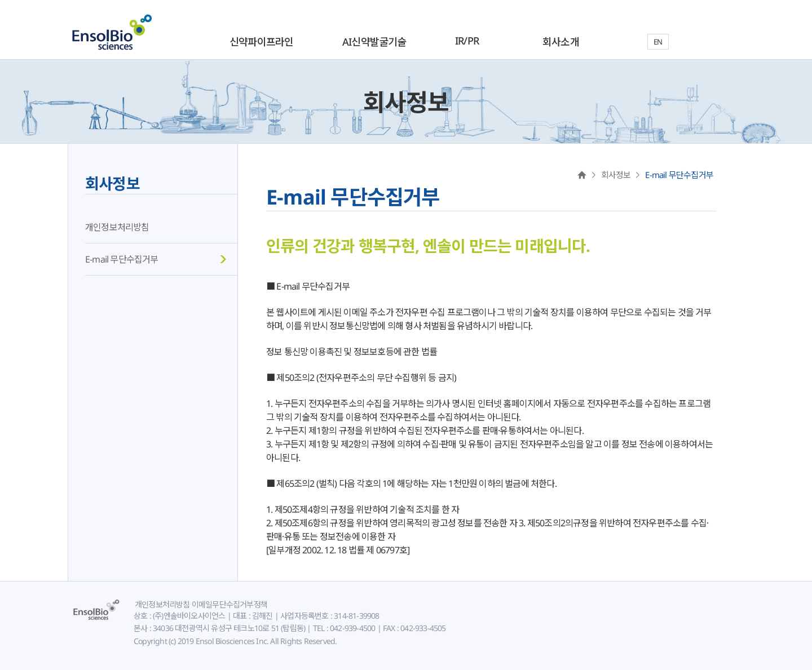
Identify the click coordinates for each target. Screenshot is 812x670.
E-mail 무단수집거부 (122, 259)
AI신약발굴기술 (374, 42)
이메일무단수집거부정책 (229, 604)
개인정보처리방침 (117, 227)
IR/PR (467, 41)
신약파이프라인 (261, 42)
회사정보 (112, 183)
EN (658, 42)
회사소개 (561, 42)
